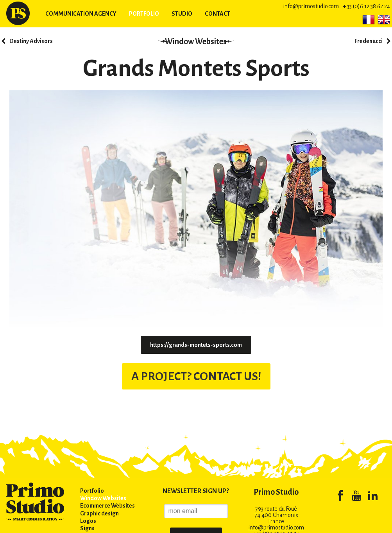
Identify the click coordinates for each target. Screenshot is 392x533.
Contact (217, 14)
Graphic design (99, 513)
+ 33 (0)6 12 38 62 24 (366, 6)
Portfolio (144, 14)
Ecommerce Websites (107, 506)
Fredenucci (369, 41)
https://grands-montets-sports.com (196, 345)
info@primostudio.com (311, 6)
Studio (182, 14)
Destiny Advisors (31, 41)
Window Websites (196, 41)
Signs (87, 528)
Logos (88, 521)
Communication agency (81, 14)
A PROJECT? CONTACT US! (196, 375)
